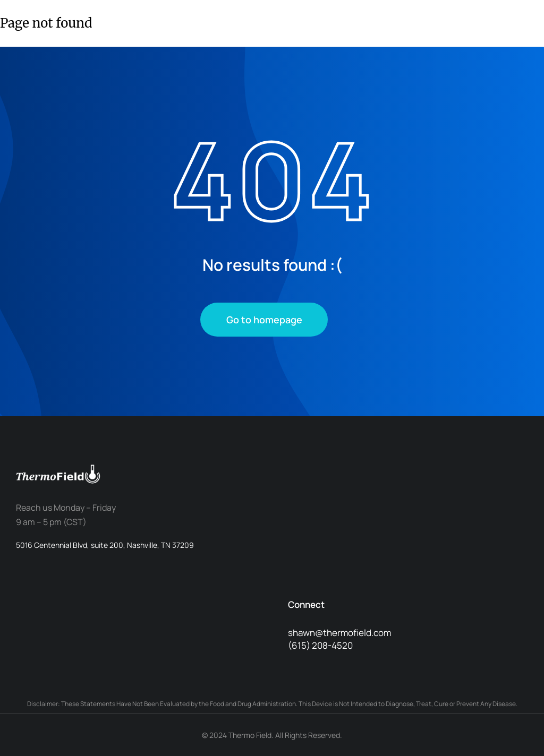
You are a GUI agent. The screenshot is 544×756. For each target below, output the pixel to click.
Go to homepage (264, 320)
